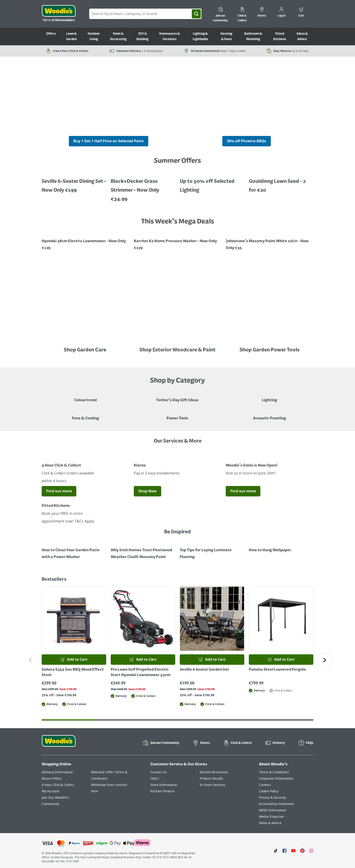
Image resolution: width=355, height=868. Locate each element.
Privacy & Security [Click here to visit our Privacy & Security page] (272, 798)
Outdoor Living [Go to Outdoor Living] (94, 36)
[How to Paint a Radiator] (143, 550)
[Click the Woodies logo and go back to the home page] (59, 14)
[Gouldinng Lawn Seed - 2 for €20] (281, 183)
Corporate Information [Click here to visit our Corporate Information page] (276, 779)
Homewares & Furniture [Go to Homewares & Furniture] (170, 36)
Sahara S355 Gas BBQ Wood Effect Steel (73, 672)
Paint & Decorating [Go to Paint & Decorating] (118, 36)
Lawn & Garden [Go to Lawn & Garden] (71, 36)
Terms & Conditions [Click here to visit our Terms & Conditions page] (274, 772)
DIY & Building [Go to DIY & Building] (143, 36)
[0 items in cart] (301, 13)
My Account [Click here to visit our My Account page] (50, 791)
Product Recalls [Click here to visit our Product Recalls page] (211, 779)
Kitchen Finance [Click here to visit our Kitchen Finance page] (162, 791)
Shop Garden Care (85, 350)
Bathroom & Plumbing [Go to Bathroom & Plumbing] (253, 36)
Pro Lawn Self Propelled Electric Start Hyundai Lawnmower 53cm (141, 672)
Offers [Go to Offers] (51, 34)
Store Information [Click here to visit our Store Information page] (164, 785)
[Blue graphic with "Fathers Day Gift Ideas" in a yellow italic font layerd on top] (177, 397)
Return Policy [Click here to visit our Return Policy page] (52, 779)
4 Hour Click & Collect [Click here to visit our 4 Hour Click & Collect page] (58, 785)
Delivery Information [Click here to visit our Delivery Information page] (57, 772)
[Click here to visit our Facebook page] (284, 851)
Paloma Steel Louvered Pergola (277, 670)
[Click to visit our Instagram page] (311, 851)
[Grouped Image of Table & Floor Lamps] (270, 397)
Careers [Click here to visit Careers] (265, 785)
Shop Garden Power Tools (270, 350)
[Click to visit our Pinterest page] (302, 851)
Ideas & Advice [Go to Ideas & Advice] (302, 36)
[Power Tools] (177, 415)
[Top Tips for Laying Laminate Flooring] (212, 550)
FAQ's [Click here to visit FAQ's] (155, 779)
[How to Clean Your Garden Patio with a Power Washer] (74, 550)
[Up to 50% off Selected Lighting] (74, 183)
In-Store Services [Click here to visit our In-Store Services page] (212, 785)
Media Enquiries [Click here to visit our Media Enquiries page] (271, 817)
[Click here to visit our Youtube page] (293, 851)
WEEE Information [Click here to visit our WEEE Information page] (273, 810)
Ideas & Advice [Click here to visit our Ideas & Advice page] (270, 823)
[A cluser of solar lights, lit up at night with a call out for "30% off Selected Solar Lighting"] (108, 133)
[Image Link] (85, 241)
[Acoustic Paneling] (270, 415)
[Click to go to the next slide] (325, 660)
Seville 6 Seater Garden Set (204, 670)
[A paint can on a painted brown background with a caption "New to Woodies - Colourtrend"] (85, 397)
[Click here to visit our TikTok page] (276, 851)
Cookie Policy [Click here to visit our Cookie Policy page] (269, 791)
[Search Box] (145, 14)
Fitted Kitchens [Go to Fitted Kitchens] (280, 36)
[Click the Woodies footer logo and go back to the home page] (59, 744)
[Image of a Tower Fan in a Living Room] (85, 415)
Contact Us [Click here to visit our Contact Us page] (158, 772)
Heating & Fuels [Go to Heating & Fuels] (226, 36)
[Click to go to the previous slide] (30, 660)
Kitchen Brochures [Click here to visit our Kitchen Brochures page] (214, 772)
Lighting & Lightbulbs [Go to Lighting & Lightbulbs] (200, 36)
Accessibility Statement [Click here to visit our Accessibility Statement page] (277, 804)
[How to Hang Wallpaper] (281, 547)
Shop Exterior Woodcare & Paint (177, 350)
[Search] (196, 14)
